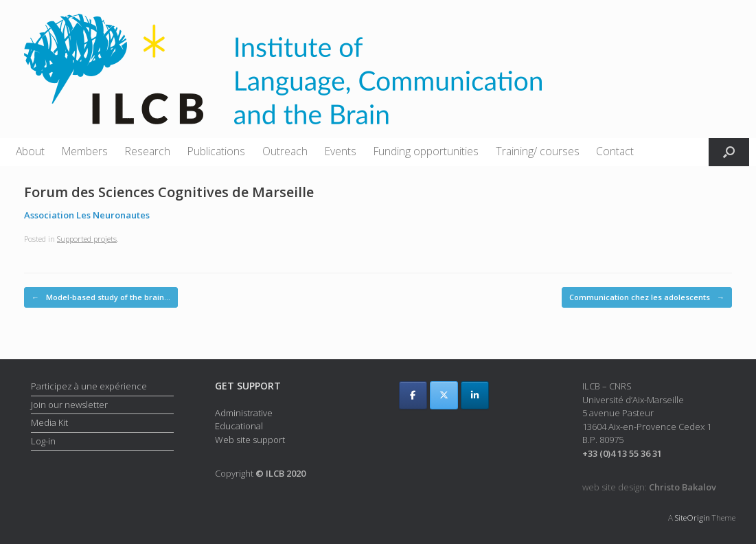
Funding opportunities (426, 151)
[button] (729, 152)
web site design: (649, 487)
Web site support (250, 440)
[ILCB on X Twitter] (444, 395)
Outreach (285, 151)
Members (85, 151)
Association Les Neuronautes (87, 215)
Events (341, 151)
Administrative (244, 413)
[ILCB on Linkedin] (475, 395)
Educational (239, 426)
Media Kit (49, 422)
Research (148, 151)
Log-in (43, 441)
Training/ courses (538, 151)
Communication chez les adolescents (647, 298)
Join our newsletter (69, 405)
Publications (216, 151)
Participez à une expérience (89, 386)
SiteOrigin (692, 518)
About (30, 151)
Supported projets (87, 239)
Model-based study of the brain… (101, 298)
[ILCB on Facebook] (413, 395)
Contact (615, 151)
